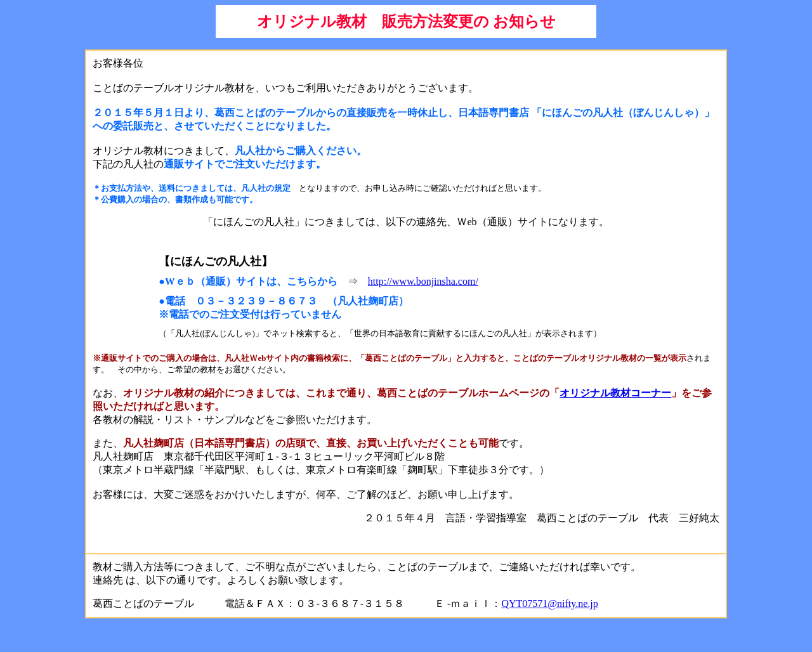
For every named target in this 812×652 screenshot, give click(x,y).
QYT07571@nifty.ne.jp (549, 603)
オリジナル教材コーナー (615, 393)
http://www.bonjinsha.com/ (423, 281)
